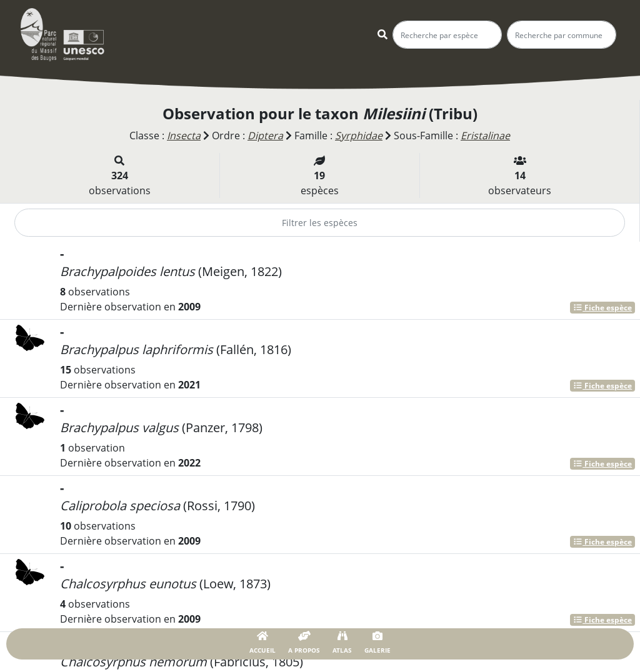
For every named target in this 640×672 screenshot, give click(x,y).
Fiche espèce (602, 308)
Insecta (184, 136)
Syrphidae (359, 136)
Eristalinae (485, 136)
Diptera (265, 136)
